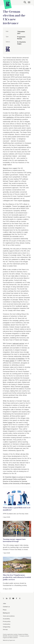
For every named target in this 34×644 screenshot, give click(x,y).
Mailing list (6, 613)
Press (5, 610)
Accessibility (6, 619)
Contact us (6, 607)
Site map (5, 630)
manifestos (10, 117)
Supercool (12, 640)
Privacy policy (7, 621)
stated (10, 422)
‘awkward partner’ (18, 343)
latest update (10, 361)
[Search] (25, 3)
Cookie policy (7, 624)
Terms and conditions (9, 616)
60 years (26, 68)
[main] (17, 297)
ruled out (18, 101)
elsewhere (26, 201)
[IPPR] (8, 4)
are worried (25, 387)
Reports (6, 168)
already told (24, 206)
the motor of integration (17, 359)
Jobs (4, 603)
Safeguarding (7, 627)
